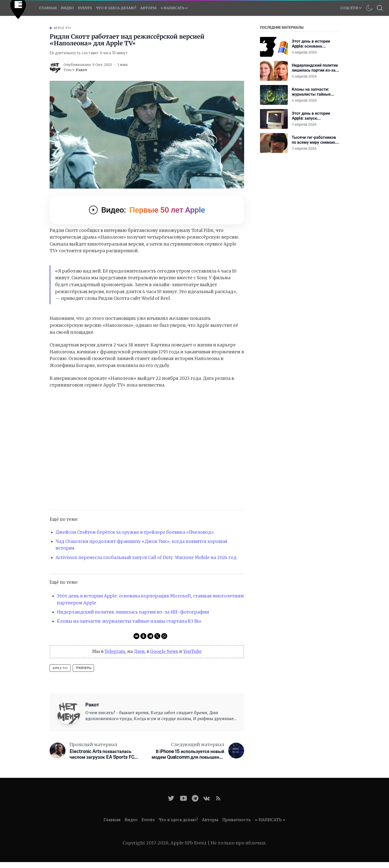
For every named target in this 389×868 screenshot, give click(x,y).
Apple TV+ (63, 28)
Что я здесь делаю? (116, 8)
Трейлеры (83, 668)
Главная (48, 8)
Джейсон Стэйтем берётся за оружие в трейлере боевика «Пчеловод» (135, 532)
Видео (67, 8)
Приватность (236, 820)
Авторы (148, 8)
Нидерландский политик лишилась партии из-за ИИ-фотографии (133, 612)
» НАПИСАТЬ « (174, 8)
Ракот (81, 70)
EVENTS (85, 8)
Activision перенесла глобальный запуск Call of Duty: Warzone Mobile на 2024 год (146, 558)
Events (148, 820)
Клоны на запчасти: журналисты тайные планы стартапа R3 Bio (129, 621)
